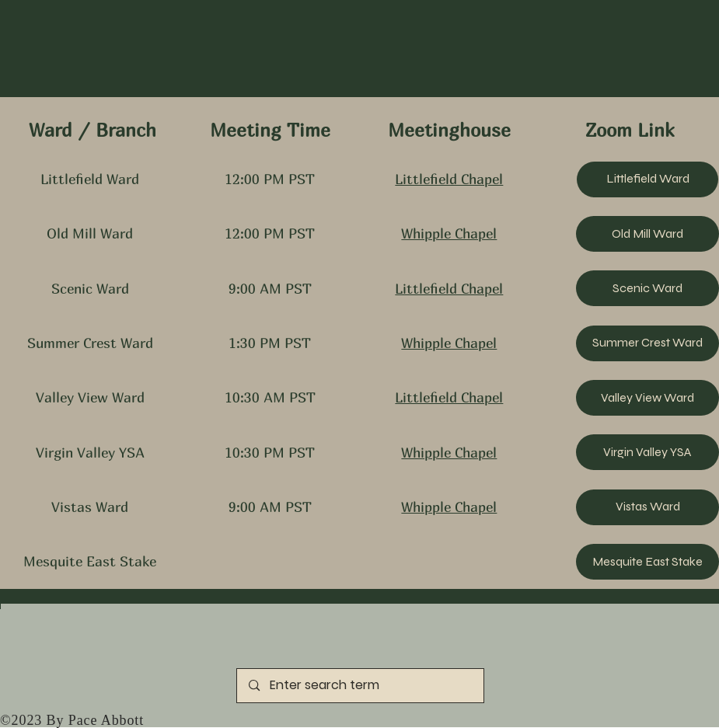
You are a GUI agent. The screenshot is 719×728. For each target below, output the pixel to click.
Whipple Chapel (449, 233)
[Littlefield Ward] (647, 179)
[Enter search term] (361, 686)
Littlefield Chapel (449, 179)
